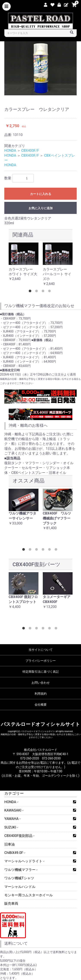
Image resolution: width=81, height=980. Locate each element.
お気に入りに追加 (41, 208)
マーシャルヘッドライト (24, 861)
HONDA (11, 802)
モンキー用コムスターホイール (29, 895)
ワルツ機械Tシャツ (19, 878)
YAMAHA (12, 819)
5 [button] (50, 550)
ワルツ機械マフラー (21, 870)
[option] (40, 68)
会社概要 (41, 705)
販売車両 (11, 903)
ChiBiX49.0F (15, 853)
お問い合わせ (41, 683)
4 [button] (50, 292)
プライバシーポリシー (41, 661)
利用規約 (41, 694)
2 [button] (37, 292)
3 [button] (44, 292)
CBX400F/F (30, 151)
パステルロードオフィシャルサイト (40, 724)
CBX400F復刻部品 (19, 836)
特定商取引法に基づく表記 (41, 672)
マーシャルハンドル (20, 887)
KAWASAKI (14, 810)
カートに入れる (41, 194)
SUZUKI (11, 827)
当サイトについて (41, 650)
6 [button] (57, 550)
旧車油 (10, 844)
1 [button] (31, 292)
